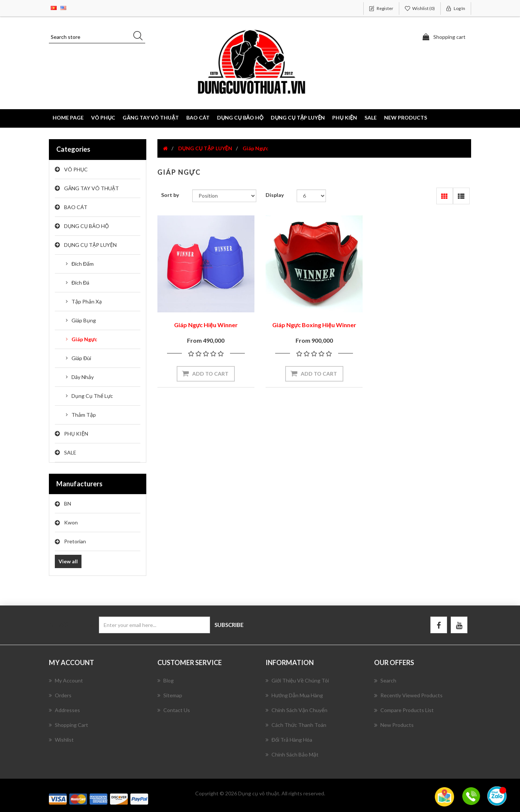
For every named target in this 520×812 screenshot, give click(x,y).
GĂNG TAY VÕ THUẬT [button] (151, 118)
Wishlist (61, 740)
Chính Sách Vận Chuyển (296, 710)
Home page (68, 118)
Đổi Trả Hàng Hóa (289, 740)
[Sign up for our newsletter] (154, 625)
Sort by (170, 195)
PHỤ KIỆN (76, 434)
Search (385, 681)
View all (68, 561)
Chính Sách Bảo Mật (292, 754)
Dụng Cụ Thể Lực (92, 396)
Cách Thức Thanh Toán (296, 725)
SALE (371, 118)
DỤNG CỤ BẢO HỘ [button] (240, 118)
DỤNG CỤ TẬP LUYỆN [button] (298, 118)
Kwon (71, 522)
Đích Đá (80, 283)
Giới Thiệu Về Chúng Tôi (297, 680)
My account (66, 680)
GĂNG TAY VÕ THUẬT (91, 188)
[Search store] (97, 37)
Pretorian (75, 541)
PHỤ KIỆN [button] (344, 118)
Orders (60, 695)
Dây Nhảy (83, 377)
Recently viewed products (408, 695)
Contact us (174, 710)
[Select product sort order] (224, 196)
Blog (166, 680)
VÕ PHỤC (76, 169)
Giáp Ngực (84, 339)
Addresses (64, 710)
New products (406, 118)
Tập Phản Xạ (87, 301)
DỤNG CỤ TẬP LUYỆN (90, 245)
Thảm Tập (84, 415)
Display (275, 195)
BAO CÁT (76, 207)
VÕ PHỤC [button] (103, 118)
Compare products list (404, 710)
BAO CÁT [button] (198, 118)
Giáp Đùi (81, 358)
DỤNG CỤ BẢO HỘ (86, 226)
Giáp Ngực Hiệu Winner (206, 325)
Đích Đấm (83, 264)
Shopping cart (69, 725)
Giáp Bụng (84, 320)
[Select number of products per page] (311, 196)
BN (68, 504)
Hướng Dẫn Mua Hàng (294, 695)
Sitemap (170, 695)
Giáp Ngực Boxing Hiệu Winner (314, 325)
